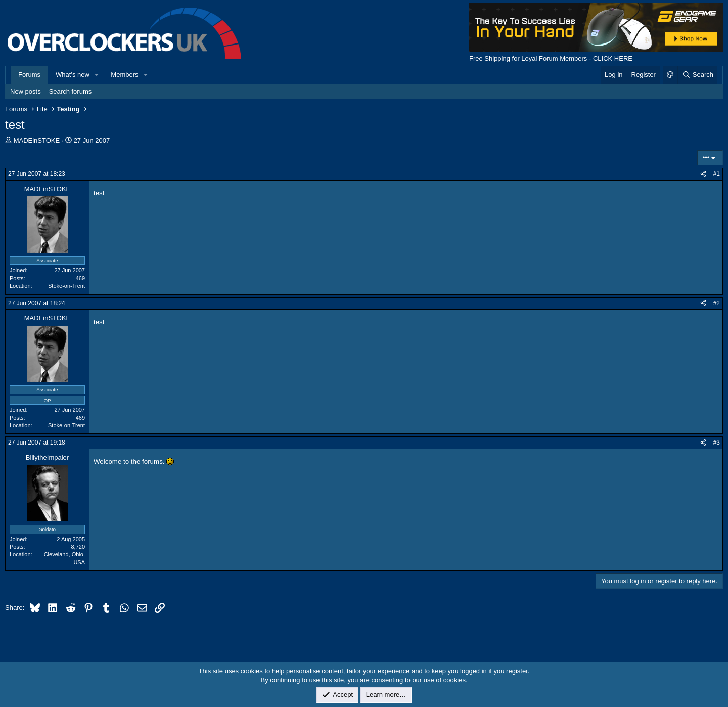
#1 (717, 174)
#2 (717, 303)
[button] (97, 75)
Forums (29, 75)
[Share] (703, 174)
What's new (73, 75)
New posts (26, 91)
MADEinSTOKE (37, 140)
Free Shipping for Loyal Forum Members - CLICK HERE (551, 58)
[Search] (697, 75)
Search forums (71, 91)
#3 (717, 443)
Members (124, 75)
